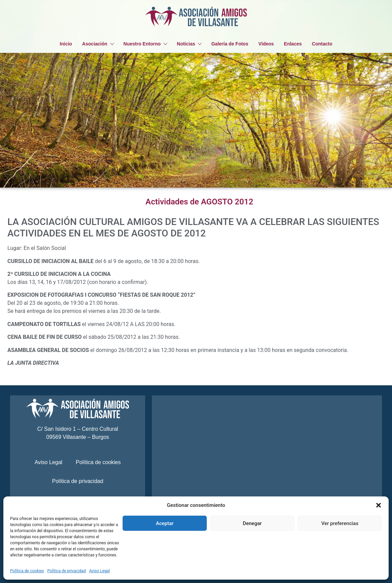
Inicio (66, 44)
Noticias (189, 44)
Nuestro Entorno (145, 44)
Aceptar (165, 523)
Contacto (322, 44)
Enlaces (293, 44)
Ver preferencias (340, 523)
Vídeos (266, 44)
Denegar (252, 523)
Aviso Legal (100, 571)
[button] (379, 505)
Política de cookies (27, 571)
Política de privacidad (67, 571)
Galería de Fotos (230, 44)
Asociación (98, 44)
